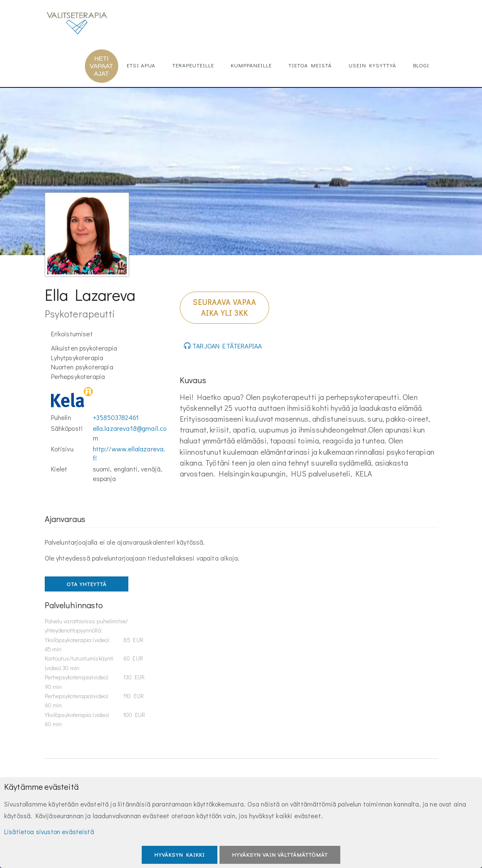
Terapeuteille (193, 65)
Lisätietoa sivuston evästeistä (49, 831)
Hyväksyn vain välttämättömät (280, 854)
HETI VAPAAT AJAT (102, 66)
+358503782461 (116, 417)
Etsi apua (141, 65)
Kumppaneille (251, 65)
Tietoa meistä (310, 65)
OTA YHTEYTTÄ (87, 584)
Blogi (421, 65)
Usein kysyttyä (372, 65)
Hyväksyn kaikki (180, 854)
